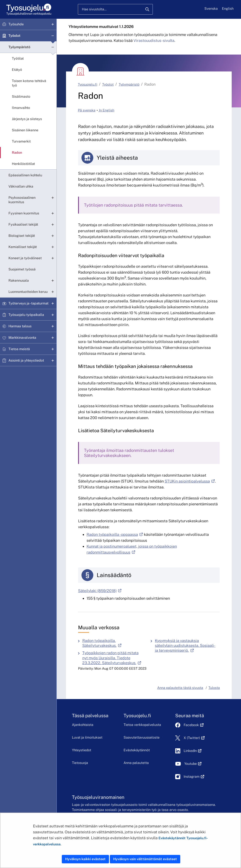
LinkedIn (193, 751)
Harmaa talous (20, 326)
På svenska (87, 110)
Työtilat (18, 58)
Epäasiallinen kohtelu (25, 175)
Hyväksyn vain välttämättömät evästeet (145, 859)
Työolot (14, 36)
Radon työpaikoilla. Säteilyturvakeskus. (115, 643)
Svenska (211, 9)
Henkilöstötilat (23, 164)
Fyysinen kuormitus (24, 213)
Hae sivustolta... (94, 9)
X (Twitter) (194, 738)
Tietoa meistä (19, 349)
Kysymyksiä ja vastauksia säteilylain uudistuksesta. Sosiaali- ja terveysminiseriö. (187, 646)
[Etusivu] (28, 9)
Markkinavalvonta (22, 338)
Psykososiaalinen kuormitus (22, 200)
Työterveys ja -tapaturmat (28, 303)
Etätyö (17, 70)
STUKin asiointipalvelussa (190, 481)
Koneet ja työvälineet (25, 258)
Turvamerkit (21, 141)
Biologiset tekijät (22, 236)
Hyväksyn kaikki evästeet (85, 859)
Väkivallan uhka (21, 186)
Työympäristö (19, 47)
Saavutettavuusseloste (142, 737)
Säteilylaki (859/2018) (100, 591)
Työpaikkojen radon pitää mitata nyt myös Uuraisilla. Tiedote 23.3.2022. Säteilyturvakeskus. (115, 658)
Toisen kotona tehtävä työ (29, 83)
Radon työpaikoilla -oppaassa (115, 534)
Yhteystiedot (82, 750)
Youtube (193, 764)
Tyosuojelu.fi (88, 84)
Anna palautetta (136, 763)
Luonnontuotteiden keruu (28, 292)
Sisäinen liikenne (25, 130)
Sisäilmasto (21, 97)
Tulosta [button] (214, 688)
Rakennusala (19, 280)
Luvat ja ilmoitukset (87, 737)
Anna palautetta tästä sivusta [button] (180, 688)
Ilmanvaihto (21, 108)
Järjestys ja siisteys (27, 119)
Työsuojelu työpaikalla (26, 315)
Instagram (194, 777)
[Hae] (147, 9)
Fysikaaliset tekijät (23, 224)
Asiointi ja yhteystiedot (26, 360)
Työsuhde (16, 24)
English (228, 9)
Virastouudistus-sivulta (154, 40)
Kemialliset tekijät (23, 247)
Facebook (194, 725)
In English (106, 110)
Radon (17, 153)
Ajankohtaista (83, 725)
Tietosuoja (80, 763)
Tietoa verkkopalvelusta (142, 725)
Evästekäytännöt (137, 750)
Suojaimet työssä (22, 269)
